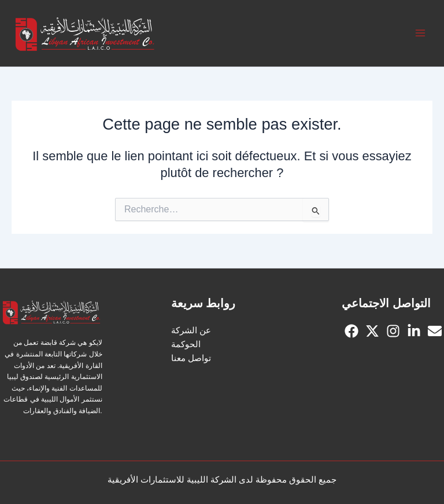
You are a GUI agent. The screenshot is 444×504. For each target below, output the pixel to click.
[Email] (435, 331)
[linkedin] (414, 331)
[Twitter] (372, 331)
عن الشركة (191, 330)
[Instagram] (393, 331)
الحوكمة (186, 344)
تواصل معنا (191, 358)
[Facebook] (351, 331)
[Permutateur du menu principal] (420, 34)
